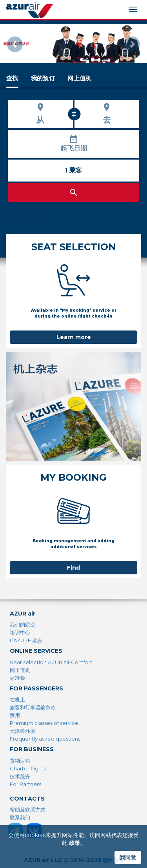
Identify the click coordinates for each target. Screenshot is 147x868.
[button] (11, 44)
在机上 (17, 699)
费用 (15, 715)
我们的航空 (23, 625)
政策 (74, 843)
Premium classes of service (44, 723)
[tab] (12, 78)
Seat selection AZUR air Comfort (51, 662)
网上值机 (20, 670)
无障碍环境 (23, 731)
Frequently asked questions (45, 739)
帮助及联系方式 (28, 810)
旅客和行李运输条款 (33, 707)
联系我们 (20, 817)
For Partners (25, 784)
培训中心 (20, 632)
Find (73, 568)
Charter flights (28, 768)
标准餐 (17, 678)
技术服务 (20, 776)
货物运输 (20, 761)
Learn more (74, 337)
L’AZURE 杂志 (26, 640)
